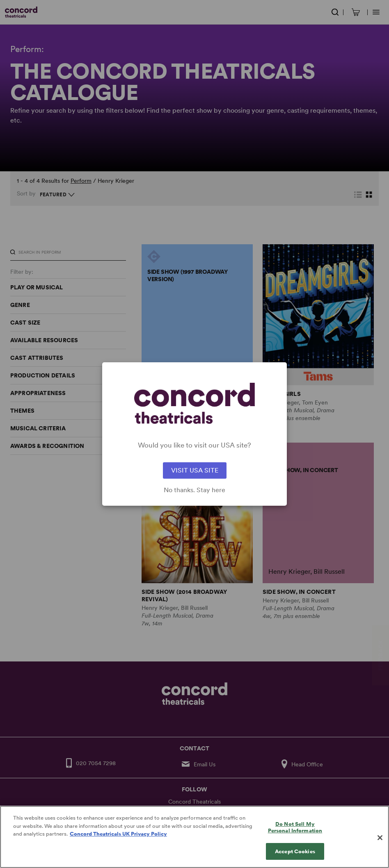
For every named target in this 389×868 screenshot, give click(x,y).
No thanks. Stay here (194, 490)
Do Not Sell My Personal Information (295, 836)
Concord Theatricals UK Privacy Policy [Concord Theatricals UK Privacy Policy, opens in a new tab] (118, 842)
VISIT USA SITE (195, 470)
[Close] (380, 846)
